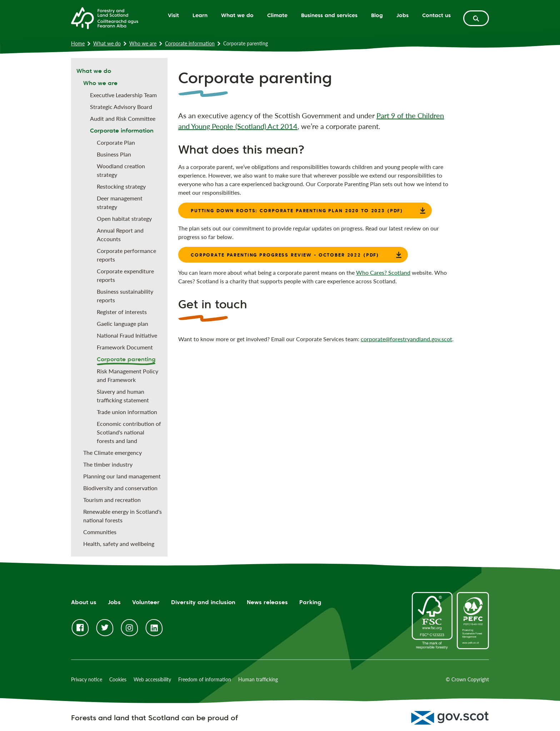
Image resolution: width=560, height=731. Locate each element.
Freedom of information (205, 679)
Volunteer (146, 602)
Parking (310, 602)
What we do (237, 15)
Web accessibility (152, 679)
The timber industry (108, 464)
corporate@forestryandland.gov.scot (406, 339)
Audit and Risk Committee (123, 118)
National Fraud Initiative (127, 335)
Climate (277, 15)
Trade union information (127, 412)
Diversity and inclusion (203, 602)
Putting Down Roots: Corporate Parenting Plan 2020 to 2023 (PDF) (297, 210)
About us (84, 602)
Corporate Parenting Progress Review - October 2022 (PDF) (285, 255)
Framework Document (125, 347)
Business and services (329, 15)
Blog (377, 15)
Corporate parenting (126, 359)
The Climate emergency (112, 452)
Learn (200, 15)
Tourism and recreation (112, 500)
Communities (100, 532)
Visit (173, 15)
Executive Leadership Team (123, 95)
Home (78, 43)
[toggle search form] (476, 18)
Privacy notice (87, 679)
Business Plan (114, 154)
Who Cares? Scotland (383, 272)
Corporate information (190, 43)
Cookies (118, 679)
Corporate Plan (116, 142)
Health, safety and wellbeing (119, 544)
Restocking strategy (121, 186)
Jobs (402, 15)
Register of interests (122, 312)
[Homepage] (105, 18)
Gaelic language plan (122, 324)
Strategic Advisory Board (121, 107)
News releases (267, 602)
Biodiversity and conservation (120, 488)
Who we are (143, 43)
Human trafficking (258, 679)
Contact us (436, 15)
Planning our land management (122, 476)
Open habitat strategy (124, 218)
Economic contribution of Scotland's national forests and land (129, 432)
